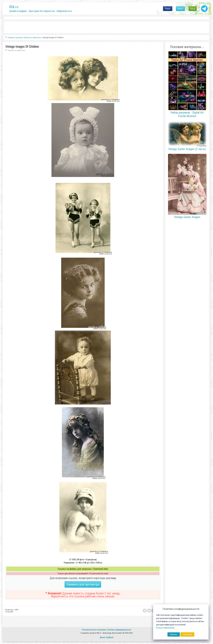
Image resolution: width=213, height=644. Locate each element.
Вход (193, 9)
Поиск (168, 9)
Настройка (187, 634)
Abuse (102, 637)
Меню (180, 9)
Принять (174, 634)
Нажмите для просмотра (83, 584)
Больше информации (165, 628)
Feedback (110, 637)
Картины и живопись (17, 50)
